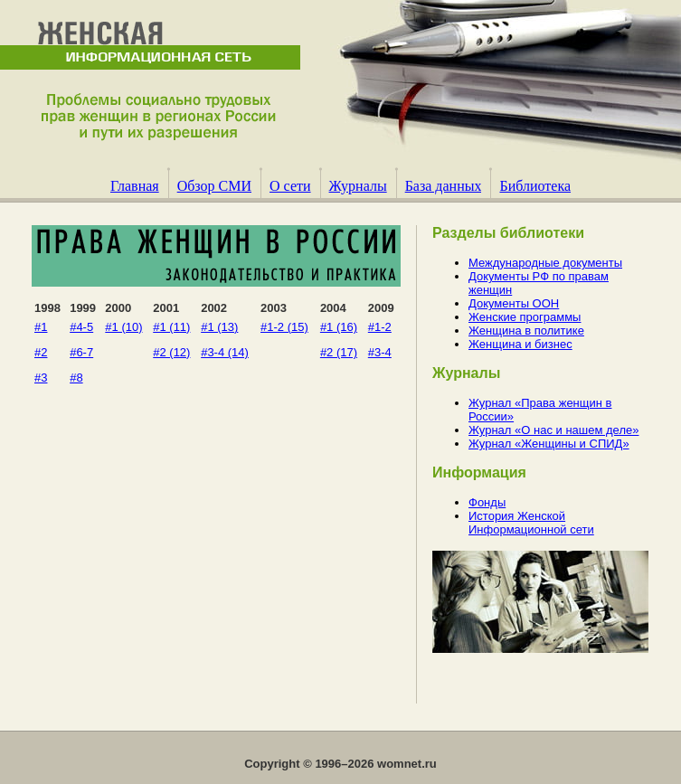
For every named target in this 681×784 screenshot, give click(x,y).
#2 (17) (339, 352)
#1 (41, 327)
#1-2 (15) (284, 327)
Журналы (358, 186)
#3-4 (380, 352)
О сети (290, 186)
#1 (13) (219, 327)
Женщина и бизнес (520, 344)
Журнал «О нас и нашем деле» (553, 430)
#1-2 (380, 327)
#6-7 (81, 352)
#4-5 (81, 327)
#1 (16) (339, 327)
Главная (135, 186)
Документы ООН (514, 303)
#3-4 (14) (225, 352)
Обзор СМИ (214, 186)
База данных (444, 186)
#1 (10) (123, 327)
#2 (41, 352)
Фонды (487, 502)
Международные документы (545, 263)
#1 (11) (171, 327)
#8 (76, 378)
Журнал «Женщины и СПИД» (549, 444)
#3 (41, 378)
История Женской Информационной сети (531, 523)
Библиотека (535, 186)
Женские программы (525, 317)
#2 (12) (171, 352)
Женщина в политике (526, 331)
